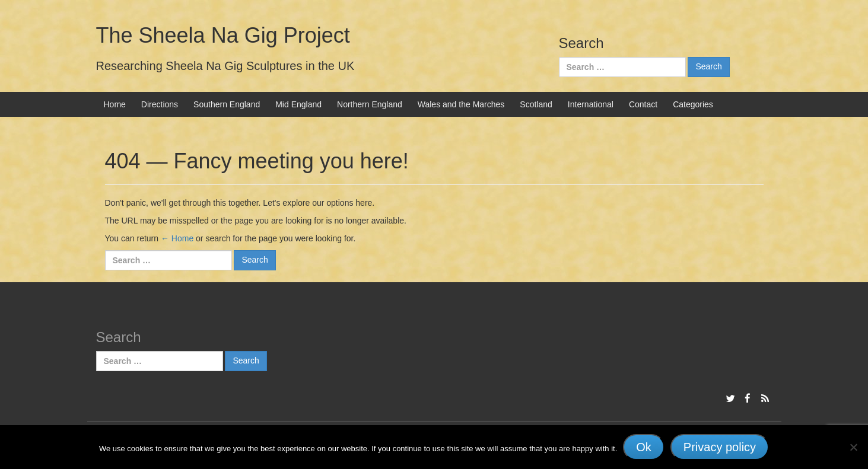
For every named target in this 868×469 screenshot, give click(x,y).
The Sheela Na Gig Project (223, 35)
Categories (693, 104)
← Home (177, 238)
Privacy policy (720, 447)
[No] (853, 447)
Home (115, 104)
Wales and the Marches (461, 104)
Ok (644, 447)
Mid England (298, 104)
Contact (643, 104)
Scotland (536, 104)
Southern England (227, 104)
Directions (160, 104)
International (591, 104)
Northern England (370, 104)
